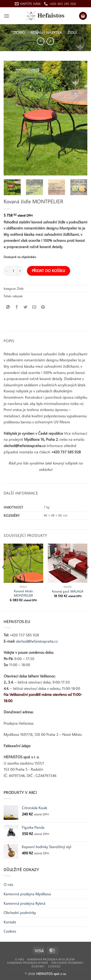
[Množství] (13, 271)
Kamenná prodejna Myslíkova (27, 894)
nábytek (17, 296)
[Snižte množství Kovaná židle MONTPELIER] (7, 271)
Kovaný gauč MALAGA (68, 591)
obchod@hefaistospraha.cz (37, 641)
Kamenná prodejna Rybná (25, 903)
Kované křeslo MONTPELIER (23, 593)
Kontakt (10, 922)
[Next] (85, 190)
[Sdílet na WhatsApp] (8, 307)
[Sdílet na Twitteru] (26, 307)
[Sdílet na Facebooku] (17, 307)
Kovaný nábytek (46, 32)
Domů (19, 32)
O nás (8, 884)
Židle (72, 32)
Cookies (10, 931)
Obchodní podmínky (20, 912)
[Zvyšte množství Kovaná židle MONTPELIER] (20, 271)
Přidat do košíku (49, 271)
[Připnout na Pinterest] (43, 307)
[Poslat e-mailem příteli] (34, 307)
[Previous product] (50, 41)
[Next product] (41, 41)
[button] (7, 16)
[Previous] (4, 577)
